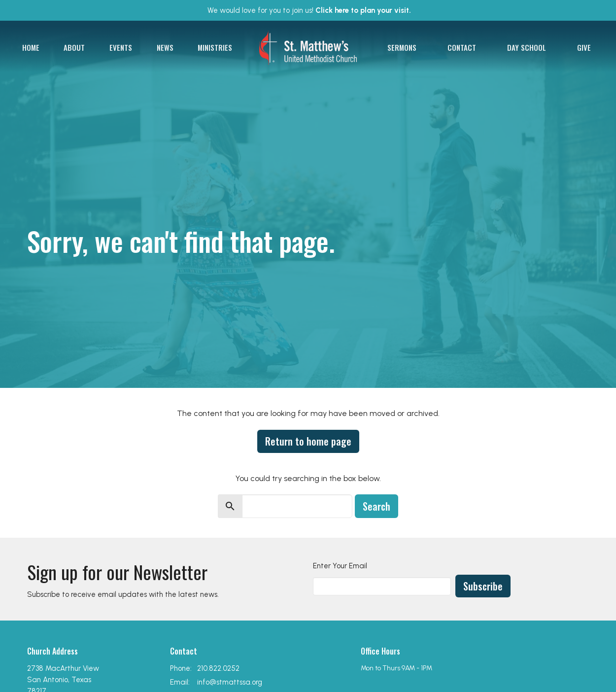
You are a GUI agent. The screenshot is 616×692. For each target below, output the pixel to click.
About (74, 47)
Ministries (215, 47)
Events (121, 47)
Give (584, 47)
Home (31, 47)
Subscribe (483, 586)
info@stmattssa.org (230, 682)
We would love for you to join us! (309, 10)
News (165, 47)
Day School (527, 47)
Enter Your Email (340, 566)
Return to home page (308, 441)
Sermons (402, 47)
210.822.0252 (218, 668)
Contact (462, 47)
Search (376, 506)
